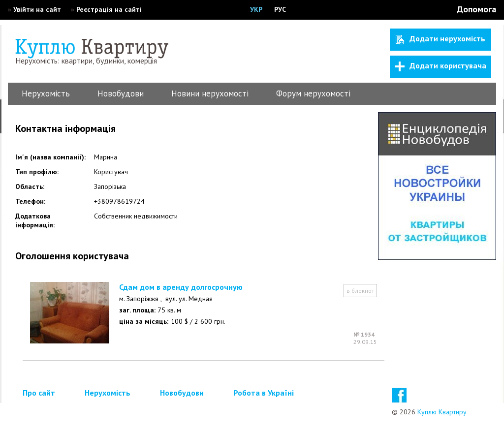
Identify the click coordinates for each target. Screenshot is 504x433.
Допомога (476, 9)
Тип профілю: (37, 172)
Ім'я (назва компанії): (50, 157)
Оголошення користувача (72, 256)
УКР (256, 9)
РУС (280, 9)
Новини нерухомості (210, 93)
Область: (30, 186)
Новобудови (121, 93)
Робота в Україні (264, 393)
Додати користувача (441, 66)
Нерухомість (46, 93)
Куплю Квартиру (442, 412)
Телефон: (30, 201)
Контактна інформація (65, 128)
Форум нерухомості (313, 93)
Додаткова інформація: (35, 220)
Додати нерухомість (441, 39)
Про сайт (39, 393)
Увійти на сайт (37, 9)
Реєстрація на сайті (109, 9)
